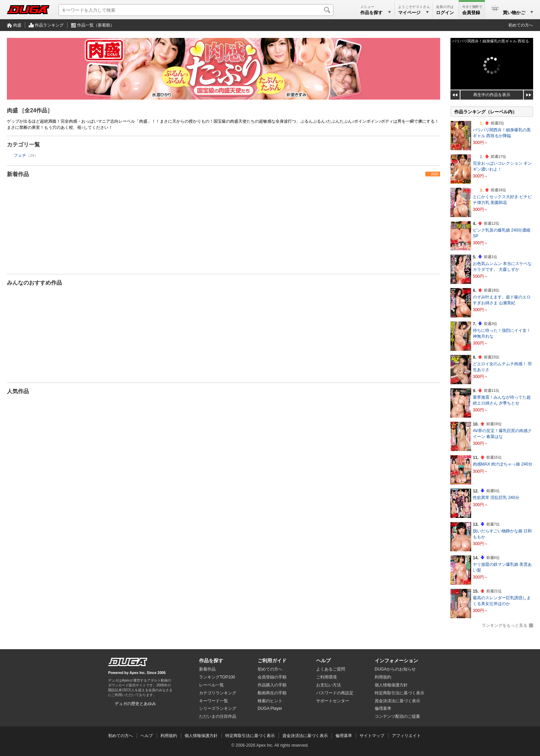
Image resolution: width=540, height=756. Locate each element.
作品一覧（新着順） (96, 25)
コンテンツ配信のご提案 (397, 716)
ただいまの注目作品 (218, 716)
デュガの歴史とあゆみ (135, 704)
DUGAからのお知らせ (395, 669)
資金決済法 (397, 701)
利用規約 (383, 677)
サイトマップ (372, 736)
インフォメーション (396, 661)
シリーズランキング (218, 708)
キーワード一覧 (214, 701)
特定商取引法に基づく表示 (250, 736)
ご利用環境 (326, 677)
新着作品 (18, 174)
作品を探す (211, 661)
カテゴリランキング (218, 693)
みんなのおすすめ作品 (34, 283)
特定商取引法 (399, 693)
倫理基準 (383, 708)
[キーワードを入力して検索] (196, 10)
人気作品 (18, 391)
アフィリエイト (406, 736)
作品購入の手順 (272, 685)
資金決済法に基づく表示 (305, 736)
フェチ (20, 155)
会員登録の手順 (272, 677)
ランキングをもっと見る (505, 625)
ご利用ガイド (272, 661)
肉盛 (17, 25)
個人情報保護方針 (391, 685)
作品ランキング (49, 25)
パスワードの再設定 (335, 693)
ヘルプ (323, 661)
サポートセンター (333, 701)
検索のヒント (270, 701)
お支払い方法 (329, 685)
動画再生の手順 (272, 693)
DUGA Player (270, 708)
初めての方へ (521, 25)
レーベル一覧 (211, 685)
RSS (435, 174)
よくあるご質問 (331, 669)
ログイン (445, 13)
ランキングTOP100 (217, 677)
